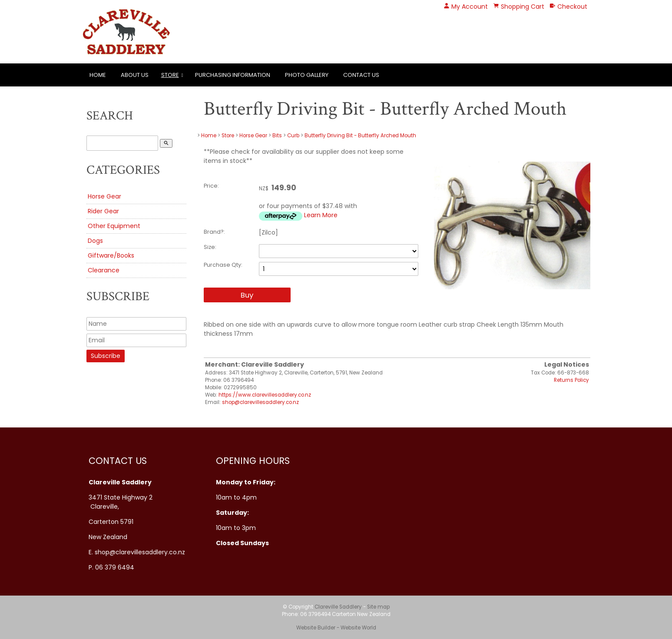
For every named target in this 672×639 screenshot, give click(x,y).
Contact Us (361, 75)
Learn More (321, 215)
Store (170, 75)
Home (98, 75)
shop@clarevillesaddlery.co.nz (260, 402)
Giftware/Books (111, 255)
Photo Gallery (307, 75)
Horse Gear (104, 196)
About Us (135, 75)
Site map (378, 607)
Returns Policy (571, 380)
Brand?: (214, 232)
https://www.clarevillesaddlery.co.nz (265, 395)
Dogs (95, 241)
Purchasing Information (233, 75)
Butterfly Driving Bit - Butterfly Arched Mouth (360, 136)
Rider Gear (103, 211)
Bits (277, 136)
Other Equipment (114, 226)
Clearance (104, 270)
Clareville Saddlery (338, 607)
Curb (294, 136)
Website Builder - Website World (336, 628)
